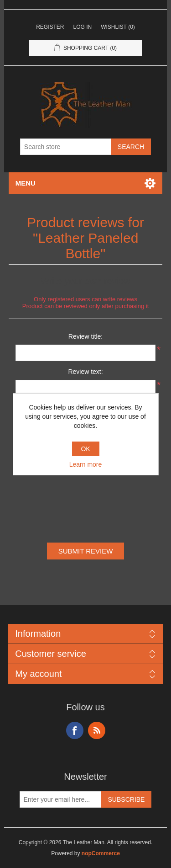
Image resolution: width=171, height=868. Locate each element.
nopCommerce (101, 853)
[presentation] (86, 497)
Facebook (75, 730)
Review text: (85, 372)
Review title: (85, 336)
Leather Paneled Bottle (88, 246)
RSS (97, 730)
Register (50, 27)
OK (85, 449)
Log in (82, 27)
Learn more (86, 464)
